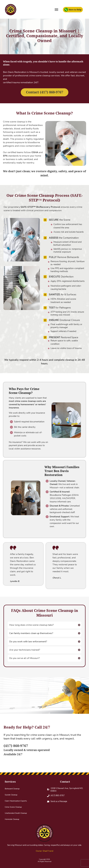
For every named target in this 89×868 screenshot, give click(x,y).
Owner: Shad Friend (44, 851)
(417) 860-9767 (58, 795)
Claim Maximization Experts (16, 801)
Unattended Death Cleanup (16, 813)
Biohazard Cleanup (12, 789)
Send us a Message (59, 801)
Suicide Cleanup (11, 795)
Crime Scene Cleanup (13, 807)
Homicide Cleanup (12, 819)
